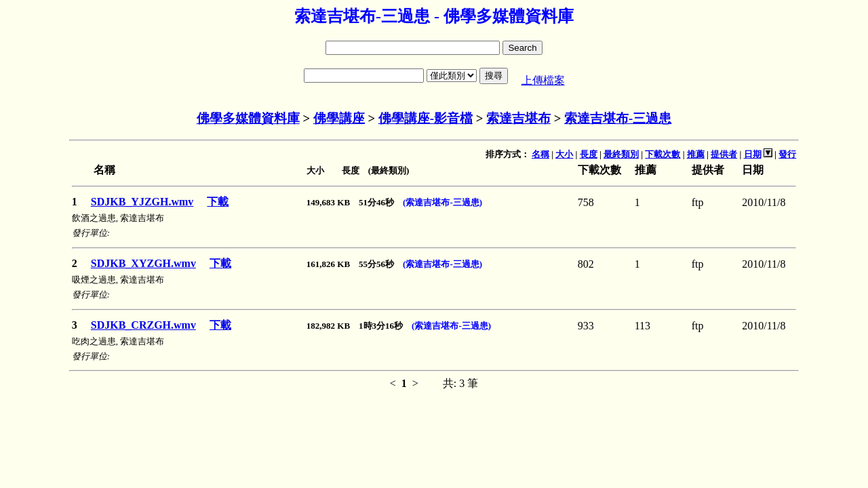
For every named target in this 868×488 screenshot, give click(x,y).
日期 (753, 154)
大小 (564, 154)
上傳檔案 (543, 80)
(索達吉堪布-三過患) (442, 202)
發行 (787, 154)
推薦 (696, 154)
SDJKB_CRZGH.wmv (143, 325)
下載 (218, 202)
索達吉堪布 (518, 118)
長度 (589, 154)
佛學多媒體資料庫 (248, 118)
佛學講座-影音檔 (426, 118)
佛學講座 (339, 118)
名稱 (540, 154)
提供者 (724, 154)
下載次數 (663, 154)
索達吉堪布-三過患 (618, 118)
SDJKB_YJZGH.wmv (142, 202)
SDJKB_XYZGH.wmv (143, 263)
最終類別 (621, 154)
